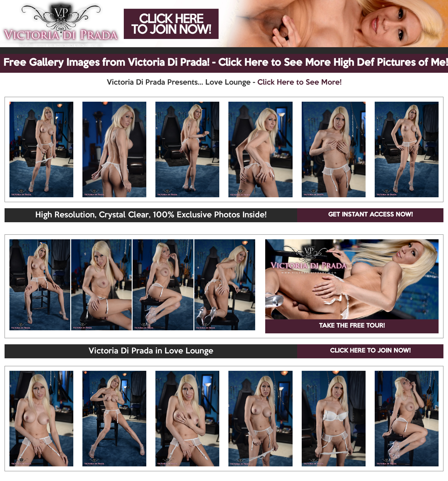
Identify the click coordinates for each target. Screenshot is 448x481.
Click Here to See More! (299, 83)
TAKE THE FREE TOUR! (352, 326)
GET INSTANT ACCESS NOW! (370, 215)
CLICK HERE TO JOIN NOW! (370, 351)
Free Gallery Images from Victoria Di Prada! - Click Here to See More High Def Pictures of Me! (226, 63)
